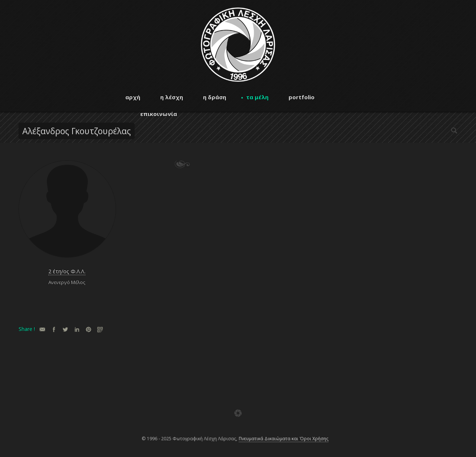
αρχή (133, 97)
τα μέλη (257, 97)
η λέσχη (172, 97)
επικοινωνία (159, 114)
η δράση (215, 97)
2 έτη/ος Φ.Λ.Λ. (67, 271)
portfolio (302, 97)
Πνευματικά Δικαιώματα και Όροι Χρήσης (284, 439)
